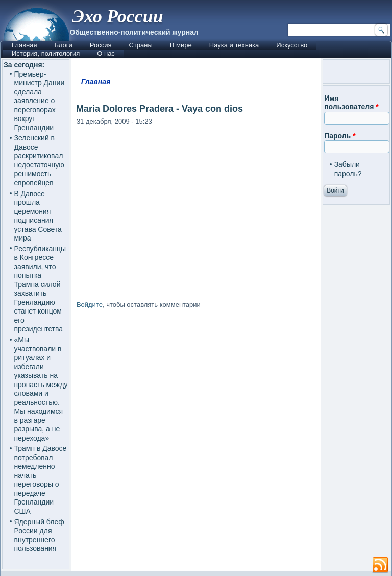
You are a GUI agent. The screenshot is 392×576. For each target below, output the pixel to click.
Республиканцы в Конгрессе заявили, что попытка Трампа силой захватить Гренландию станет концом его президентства (40, 289)
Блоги (63, 45)
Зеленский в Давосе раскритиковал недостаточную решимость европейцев (39, 160)
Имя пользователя (351, 103)
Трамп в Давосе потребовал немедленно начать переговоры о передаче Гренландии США (41, 480)
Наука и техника (234, 45)
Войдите (90, 305)
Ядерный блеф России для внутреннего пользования (39, 535)
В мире (181, 45)
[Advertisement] (196, 402)
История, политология (46, 53)
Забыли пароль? (348, 169)
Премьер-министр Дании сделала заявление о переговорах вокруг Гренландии (40, 101)
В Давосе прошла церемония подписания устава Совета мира (38, 216)
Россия (101, 45)
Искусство (292, 45)
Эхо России (117, 16)
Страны (140, 45)
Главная (24, 45)
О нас (106, 53)
